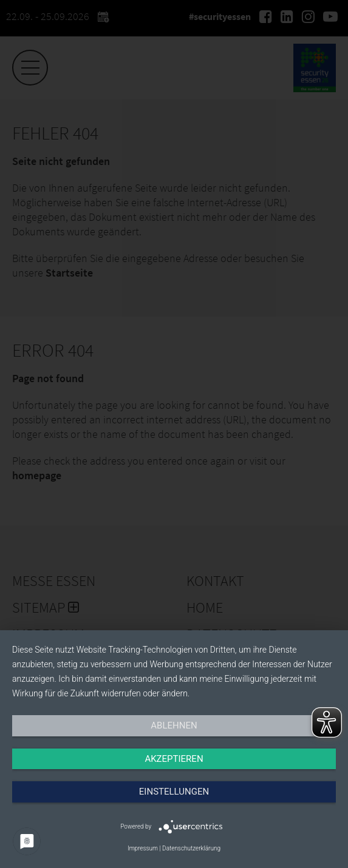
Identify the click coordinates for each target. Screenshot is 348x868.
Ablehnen (174, 725)
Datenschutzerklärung (191, 848)
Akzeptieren (174, 759)
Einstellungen (174, 792)
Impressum (143, 848)
